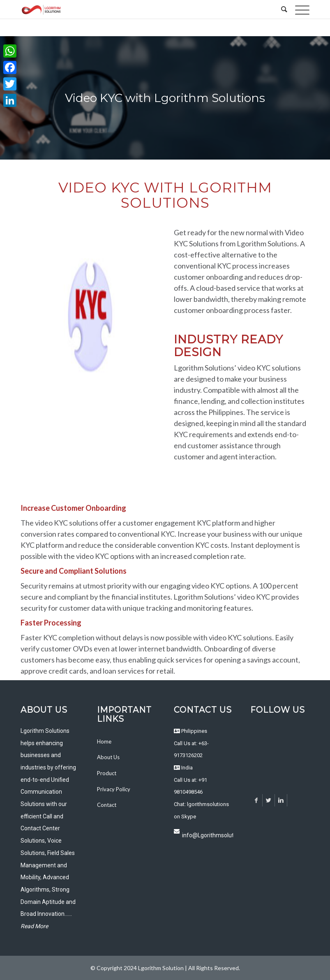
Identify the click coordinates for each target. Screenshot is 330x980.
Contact (107, 805)
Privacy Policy (114, 789)
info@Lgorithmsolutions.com (208, 835)
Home (104, 741)
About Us (108, 757)
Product (107, 773)
